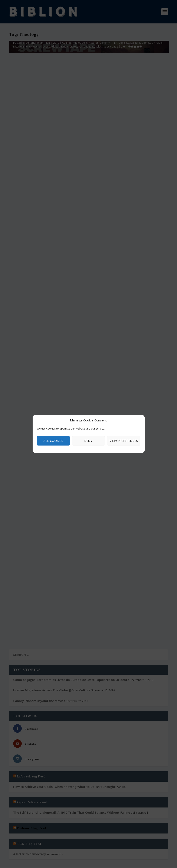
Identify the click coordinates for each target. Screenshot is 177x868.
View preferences (124, 441)
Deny (88, 441)
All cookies (53, 441)
